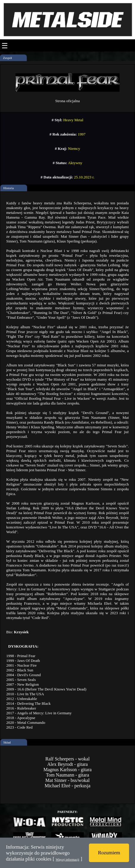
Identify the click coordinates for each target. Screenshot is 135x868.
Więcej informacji (67, 859)
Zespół (7, 58)
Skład (7, 742)
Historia (8, 188)
